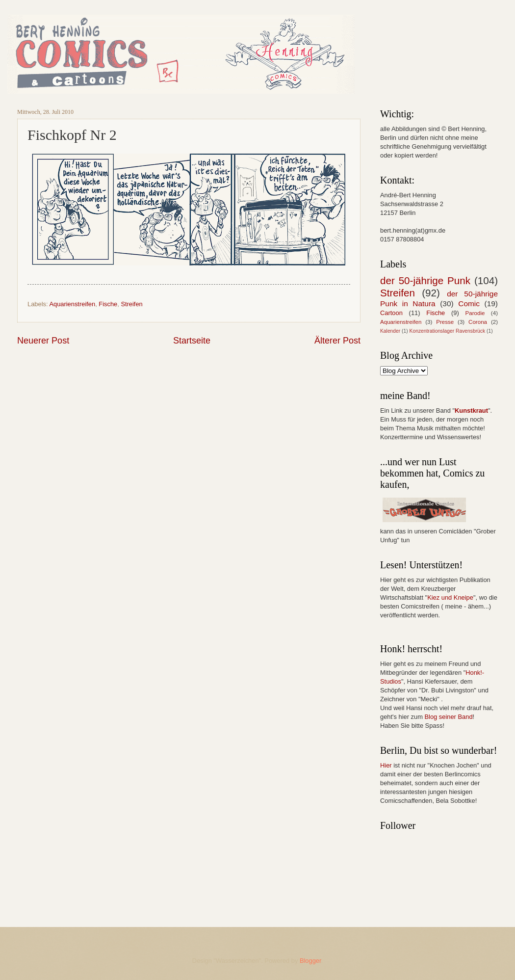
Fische (108, 304)
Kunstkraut (471, 411)
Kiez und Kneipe (450, 597)
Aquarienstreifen (72, 304)
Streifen (131, 304)
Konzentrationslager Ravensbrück (448, 331)
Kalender (390, 331)
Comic (469, 304)
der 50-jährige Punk (425, 280)
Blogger (310, 961)
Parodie (475, 313)
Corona (478, 322)
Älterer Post (337, 341)
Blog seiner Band (448, 717)
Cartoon (391, 313)
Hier (386, 765)
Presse (445, 322)
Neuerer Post (43, 341)
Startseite (192, 341)
